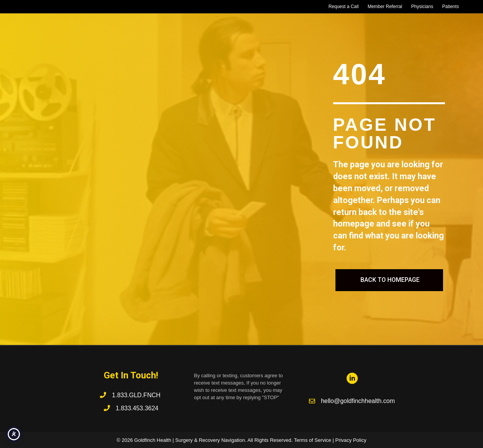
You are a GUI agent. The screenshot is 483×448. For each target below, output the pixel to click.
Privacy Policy (351, 440)
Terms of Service (313, 440)
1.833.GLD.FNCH (137, 395)
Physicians (422, 7)
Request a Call (344, 7)
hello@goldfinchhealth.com (358, 401)
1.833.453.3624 (137, 408)
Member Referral (385, 7)
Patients (451, 7)
